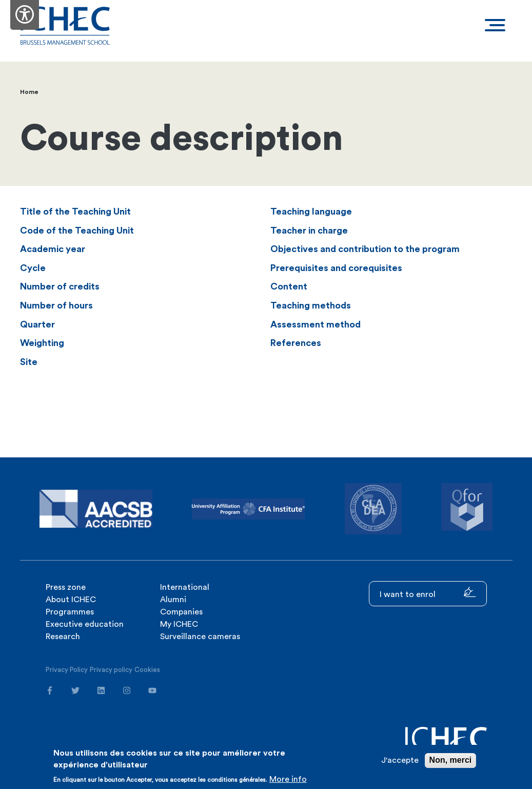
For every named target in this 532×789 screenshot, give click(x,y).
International (185, 587)
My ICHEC (179, 624)
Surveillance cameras (200, 637)
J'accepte (400, 760)
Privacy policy (111, 670)
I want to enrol (428, 593)
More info (288, 779)
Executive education (85, 624)
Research (63, 637)
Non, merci (451, 760)
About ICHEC (71, 600)
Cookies (147, 670)
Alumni (173, 600)
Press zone (66, 587)
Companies (181, 612)
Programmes (70, 612)
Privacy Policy (67, 670)
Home (29, 92)
